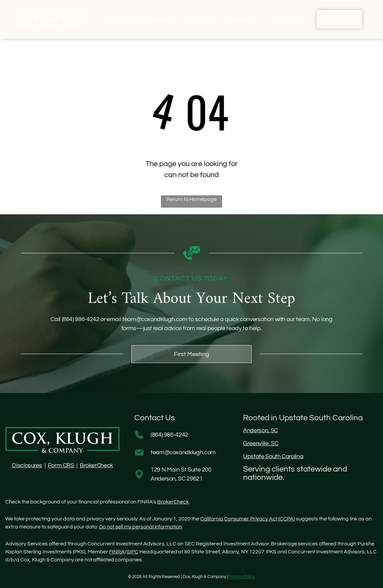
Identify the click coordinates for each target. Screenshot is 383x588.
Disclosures (27, 465)
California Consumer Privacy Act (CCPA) (248, 519)
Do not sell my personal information (140, 527)
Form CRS (61, 465)
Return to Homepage (192, 199)
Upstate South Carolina (273, 456)
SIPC (132, 552)
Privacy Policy (242, 577)
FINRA (117, 552)
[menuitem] (121, 19)
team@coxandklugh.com (155, 319)
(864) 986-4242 (81, 319)
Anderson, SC (260, 430)
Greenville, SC (261, 443)
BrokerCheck (96, 465)
